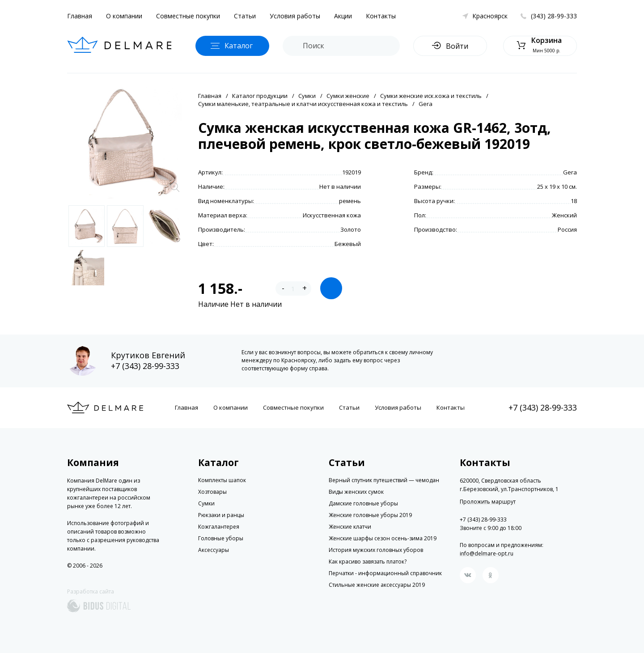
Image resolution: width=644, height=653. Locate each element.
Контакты (381, 16)
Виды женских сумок (356, 492)
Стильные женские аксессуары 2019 (377, 585)
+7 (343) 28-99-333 (145, 366)
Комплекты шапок (222, 480)
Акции (343, 16)
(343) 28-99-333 (554, 16)
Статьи (245, 16)
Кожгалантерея (219, 527)
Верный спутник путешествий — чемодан (384, 480)
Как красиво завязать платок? (368, 562)
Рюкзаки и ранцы (221, 515)
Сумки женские (348, 96)
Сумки (307, 96)
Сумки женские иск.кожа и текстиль (431, 96)
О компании (124, 16)
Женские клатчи (350, 527)
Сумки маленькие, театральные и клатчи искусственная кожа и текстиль (303, 104)
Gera (426, 104)
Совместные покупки (188, 16)
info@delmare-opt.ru (487, 553)
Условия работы (295, 16)
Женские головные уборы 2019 (370, 515)
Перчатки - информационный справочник (385, 573)
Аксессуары (214, 550)
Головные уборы (221, 538)
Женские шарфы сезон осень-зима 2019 (383, 538)
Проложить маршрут (488, 502)
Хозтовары (212, 492)
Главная (80, 16)
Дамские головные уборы (363, 503)
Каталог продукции (260, 96)
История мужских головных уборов (376, 550)
